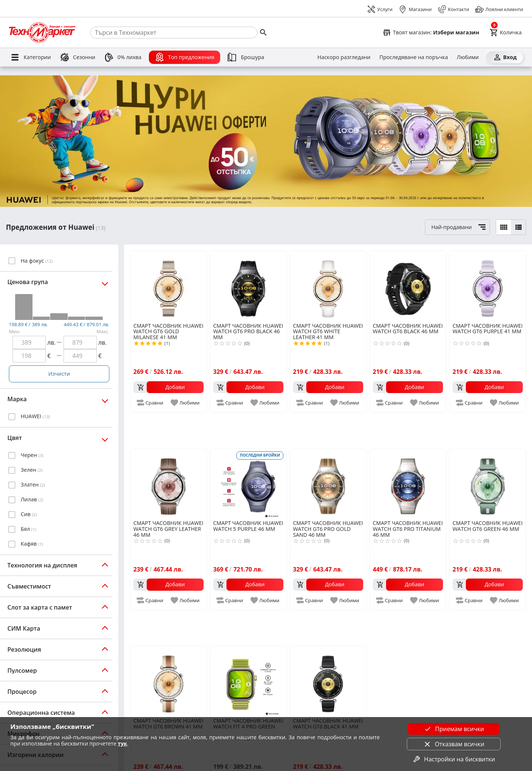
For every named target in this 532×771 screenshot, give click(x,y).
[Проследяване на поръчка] (414, 57)
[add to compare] (150, 403)
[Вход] (505, 57)
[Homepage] (42, 33)
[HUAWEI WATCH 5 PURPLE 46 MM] (248, 484)
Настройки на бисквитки (454, 759)
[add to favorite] (186, 403)
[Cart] (506, 33)
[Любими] (468, 57)
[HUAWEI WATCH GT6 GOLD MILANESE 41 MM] (168, 286)
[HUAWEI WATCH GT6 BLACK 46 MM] (408, 286)
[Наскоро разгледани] (344, 57)
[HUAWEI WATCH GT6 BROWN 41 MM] (168, 681)
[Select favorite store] (431, 33)
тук (122, 743)
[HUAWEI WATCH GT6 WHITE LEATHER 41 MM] (328, 286)
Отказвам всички (454, 744)
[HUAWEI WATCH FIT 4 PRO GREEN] (248, 681)
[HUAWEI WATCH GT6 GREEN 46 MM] (488, 484)
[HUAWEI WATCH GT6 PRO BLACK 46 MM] (248, 286)
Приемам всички (454, 729)
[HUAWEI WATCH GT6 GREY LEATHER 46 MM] (168, 484)
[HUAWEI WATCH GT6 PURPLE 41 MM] (488, 286)
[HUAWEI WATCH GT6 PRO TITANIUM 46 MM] (408, 484)
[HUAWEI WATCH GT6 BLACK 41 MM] (328, 681)
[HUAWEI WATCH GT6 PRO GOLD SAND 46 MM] (328, 484)
